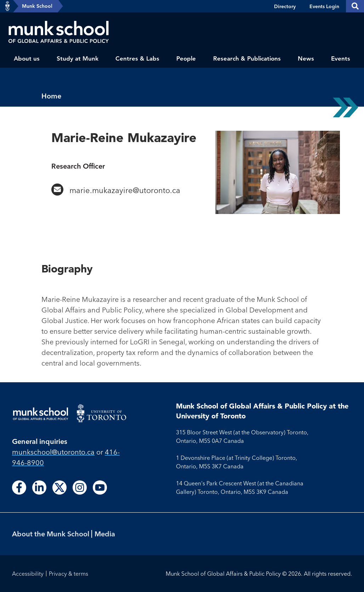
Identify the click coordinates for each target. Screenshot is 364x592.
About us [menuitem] (27, 58)
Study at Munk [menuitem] (78, 58)
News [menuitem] (306, 58)
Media (105, 534)
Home (51, 96)
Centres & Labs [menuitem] (137, 58)
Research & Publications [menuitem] (247, 58)
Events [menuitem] (341, 58)
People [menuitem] (186, 58)
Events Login (324, 6)
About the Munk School (51, 534)
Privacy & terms (69, 574)
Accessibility (28, 574)
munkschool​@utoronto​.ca (53, 452)
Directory (285, 6)
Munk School (37, 6)
